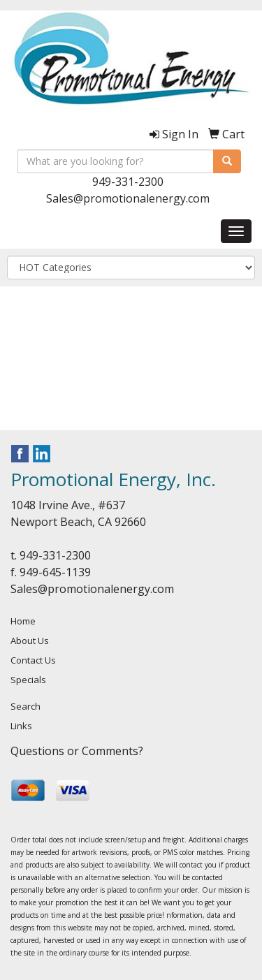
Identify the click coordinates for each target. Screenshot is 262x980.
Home (23, 621)
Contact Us (33, 660)
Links (21, 726)
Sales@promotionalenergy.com (128, 198)
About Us (30, 641)
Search (26, 706)
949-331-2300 (128, 182)
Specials (28, 680)
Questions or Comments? (77, 751)
